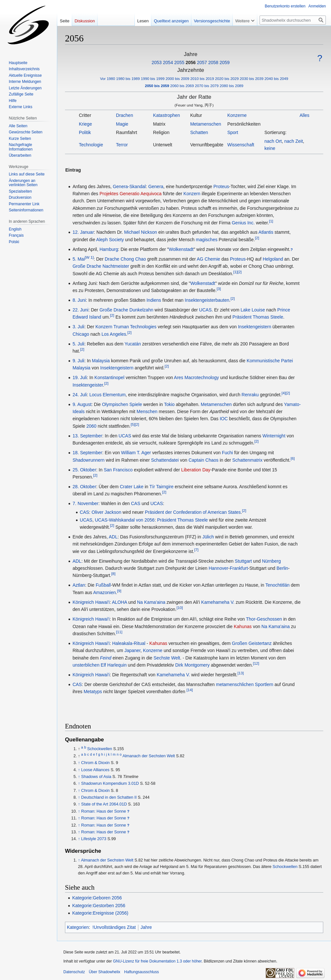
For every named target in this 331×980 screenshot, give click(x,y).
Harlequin (117, 665)
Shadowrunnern (88, 460)
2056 (191, 62)
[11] (119, 632)
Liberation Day (196, 470)
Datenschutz (74, 972)
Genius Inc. (243, 223)
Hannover (218, 568)
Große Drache (87, 266)
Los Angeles (114, 334)
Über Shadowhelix (105, 972)
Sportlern (264, 684)
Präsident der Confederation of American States (193, 512)
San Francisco (118, 470)
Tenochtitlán (278, 585)
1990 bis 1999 (153, 79)
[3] (219, 289)
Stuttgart (243, 561)
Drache (112, 259)
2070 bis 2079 (207, 86)
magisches (207, 240)
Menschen (147, 411)
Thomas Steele (268, 317)
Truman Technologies (135, 327)
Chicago (81, 334)
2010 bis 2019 (202, 79)
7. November (85, 503)
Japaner (133, 650)
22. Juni (80, 310)
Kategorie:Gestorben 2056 (99, 906)
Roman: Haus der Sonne (104, 811)
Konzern (192, 194)
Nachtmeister (116, 266)
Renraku (250, 395)
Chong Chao (133, 259)
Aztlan (79, 585)
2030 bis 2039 (252, 79)
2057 (202, 62)
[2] (257, 238)
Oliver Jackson (106, 512)
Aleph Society (110, 240)
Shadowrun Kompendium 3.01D (110, 783)
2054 (168, 62)
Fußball (103, 585)
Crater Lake (132, 487)
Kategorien (78, 927)
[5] (133, 424)
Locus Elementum (108, 395)
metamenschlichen (235, 684)
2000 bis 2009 (177, 79)
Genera (156, 186)
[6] (293, 458)
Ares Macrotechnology (196, 377)
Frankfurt (239, 568)
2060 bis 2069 (182, 86)
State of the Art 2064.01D (104, 804)
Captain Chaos (203, 460)
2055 (179, 62)
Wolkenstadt (181, 249)
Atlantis (266, 232)
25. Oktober (84, 470)
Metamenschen (216, 404)
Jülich (208, 537)
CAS (136, 503)
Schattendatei (165, 460)
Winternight (274, 436)
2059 (224, 62)
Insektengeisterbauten (207, 300)
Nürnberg (271, 561)
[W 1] (89, 257)
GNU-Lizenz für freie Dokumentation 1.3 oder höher (157, 961)
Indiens (154, 300)
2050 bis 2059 (157, 86)
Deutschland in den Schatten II (109, 797)
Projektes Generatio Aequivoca (131, 194)
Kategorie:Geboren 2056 (97, 898)
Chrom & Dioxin (95, 763)
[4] (284, 393)
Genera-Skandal (129, 186)
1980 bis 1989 (128, 79)
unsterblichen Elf (89, 665)
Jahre (146, 927)
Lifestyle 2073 (94, 839)
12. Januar (83, 232)
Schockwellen (100, 749)
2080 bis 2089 (232, 86)
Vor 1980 (107, 79)
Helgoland (273, 259)
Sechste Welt (167, 658)
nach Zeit (294, 141)
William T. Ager (136, 453)
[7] (196, 550)
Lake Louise (253, 310)
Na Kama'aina (151, 602)
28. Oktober (84, 487)
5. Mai (79, 259)
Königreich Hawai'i (91, 602)
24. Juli (80, 395)
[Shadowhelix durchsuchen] (293, 20)
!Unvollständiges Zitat (114, 927)
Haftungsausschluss (141, 972)
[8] (113, 574)
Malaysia (101, 361)
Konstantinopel (109, 377)
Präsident (242, 317)
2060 (91, 426)
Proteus (221, 186)
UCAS (205, 310)
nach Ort (273, 141)
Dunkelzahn (141, 310)
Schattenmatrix (247, 460)
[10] (180, 608)
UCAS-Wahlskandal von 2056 (125, 520)
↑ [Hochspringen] (79, 763)
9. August (82, 404)
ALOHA (119, 602)
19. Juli (80, 377)
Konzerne (153, 650)
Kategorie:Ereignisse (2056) (100, 913)
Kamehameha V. (218, 602)
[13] (241, 673)
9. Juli (78, 361)
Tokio (169, 404)
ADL (113, 537)
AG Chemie (208, 259)
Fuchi (227, 453)
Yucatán (133, 344)
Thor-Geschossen (264, 619)
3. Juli (78, 327)
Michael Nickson (141, 232)
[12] (256, 663)
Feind (106, 658)
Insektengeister (88, 385)
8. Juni (79, 300)
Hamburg (109, 249)
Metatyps (93, 692)
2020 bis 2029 (227, 79)
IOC (224, 419)
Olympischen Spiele (122, 404)
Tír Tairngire (161, 487)
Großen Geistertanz (252, 643)
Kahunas (243, 626)
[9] (119, 591)
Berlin (283, 568)
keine (270, 148)
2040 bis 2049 (276, 79)
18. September (87, 453)
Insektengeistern (255, 327)
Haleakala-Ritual (129, 643)
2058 (213, 62)
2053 (157, 62)
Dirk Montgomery (192, 665)
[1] (271, 221)
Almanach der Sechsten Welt (149, 756)
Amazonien (104, 592)
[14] (190, 690)
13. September (87, 436)
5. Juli (78, 344)
